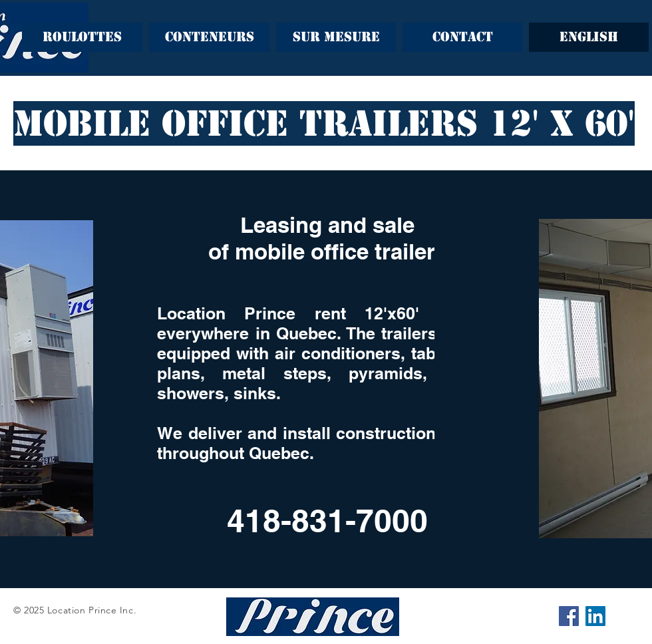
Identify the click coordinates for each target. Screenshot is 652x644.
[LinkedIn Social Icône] (595, 616)
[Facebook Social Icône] (569, 616)
